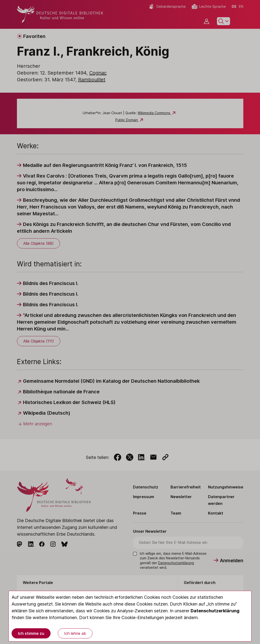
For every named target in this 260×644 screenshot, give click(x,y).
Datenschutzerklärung (215, 611)
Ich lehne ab (75, 633)
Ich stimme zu (31, 633)
